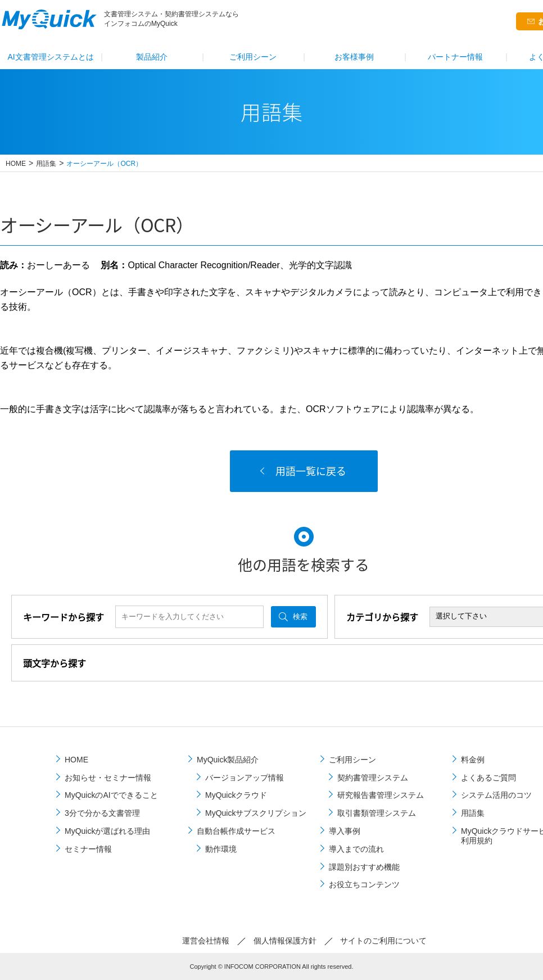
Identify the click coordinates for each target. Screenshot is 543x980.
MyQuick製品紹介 (228, 760)
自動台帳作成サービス (236, 831)
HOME (16, 164)
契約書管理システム (373, 778)
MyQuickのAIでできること (111, 795)
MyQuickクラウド (236, 795)
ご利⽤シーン (253, 57)
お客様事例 (354, 57)
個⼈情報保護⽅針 (285, 941)
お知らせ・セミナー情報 (108, 778)
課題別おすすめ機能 (364, 867)
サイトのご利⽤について (383, 941)
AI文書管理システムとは (50, 57)
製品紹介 (152, 57)
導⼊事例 (345, 831)
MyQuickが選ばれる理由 (107, 831)
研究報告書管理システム (381, 795)
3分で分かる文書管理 (102, 813)
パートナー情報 (455, 57)
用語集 (46, 164)
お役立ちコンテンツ (364, 884)
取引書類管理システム (377, 813)
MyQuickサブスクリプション (256, 813)
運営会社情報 (206, 941)
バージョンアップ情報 (245, 778)
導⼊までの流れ (356, 849)
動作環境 (221, 849)
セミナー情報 (88, 849)
